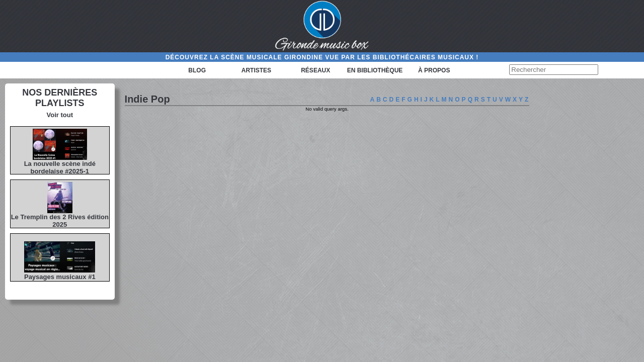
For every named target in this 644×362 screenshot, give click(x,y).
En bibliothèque (375, 70)
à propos (434, 70)
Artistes (256, 70)
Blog (197, 70)
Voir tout (60, 115)
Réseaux (315, 70)
